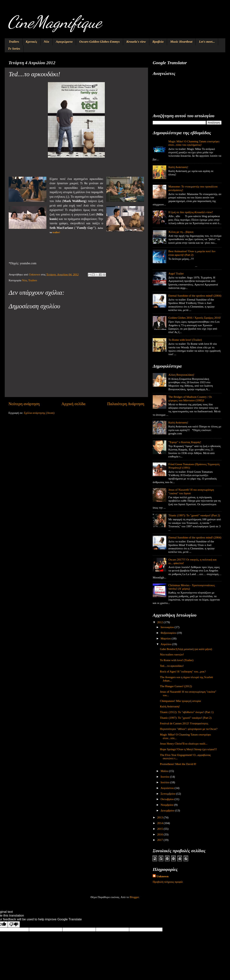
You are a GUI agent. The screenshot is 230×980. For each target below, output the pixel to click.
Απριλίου (166, 644)
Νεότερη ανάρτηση (24, 404)
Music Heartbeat (181, 42)
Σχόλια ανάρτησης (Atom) (39, 413)
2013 (160, 817)
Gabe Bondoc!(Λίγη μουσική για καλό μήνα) (186, 649)
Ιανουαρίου (168, 627)
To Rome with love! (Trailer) (185, 340)
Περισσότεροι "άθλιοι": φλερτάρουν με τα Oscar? (189, 729)
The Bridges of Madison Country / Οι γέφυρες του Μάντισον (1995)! (190, 398)
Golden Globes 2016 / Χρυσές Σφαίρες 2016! (195, 318)
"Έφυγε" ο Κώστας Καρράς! (185, 442)
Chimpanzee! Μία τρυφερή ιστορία (180, 701)
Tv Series (14, 49)
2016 (160, 834)
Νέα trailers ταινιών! (172, 654)
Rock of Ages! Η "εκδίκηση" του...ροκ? (183, 671)
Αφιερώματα (64, 42)
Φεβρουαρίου (169, 633)
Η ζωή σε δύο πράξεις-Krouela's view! (191, 212)
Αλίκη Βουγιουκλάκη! (181, 375)
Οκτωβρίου (168, 799)
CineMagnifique (54, 22)
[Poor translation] (14, 924)
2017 (160, 840)
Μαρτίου (166, 638)
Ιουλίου (165, 782)
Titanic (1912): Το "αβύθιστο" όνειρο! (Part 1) (187, 712)
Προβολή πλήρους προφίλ (168, 882)
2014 (160, 823)
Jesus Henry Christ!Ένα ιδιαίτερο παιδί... (184, 744)
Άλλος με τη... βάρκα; (181, 232)
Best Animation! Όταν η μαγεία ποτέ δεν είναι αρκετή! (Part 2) (192, 253)
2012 (160, 622)
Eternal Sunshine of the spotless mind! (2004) (195, 296)
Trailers (14, 42)
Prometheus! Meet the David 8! (178, 764)
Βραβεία (158, 42)
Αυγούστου (168, 788)
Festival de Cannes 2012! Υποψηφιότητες (184, 723)
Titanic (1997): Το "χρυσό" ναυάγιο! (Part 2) (194, 515)
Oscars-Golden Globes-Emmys (99, 42)
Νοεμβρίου (167, 805)
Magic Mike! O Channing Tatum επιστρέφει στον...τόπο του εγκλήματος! (194, 143)
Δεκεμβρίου (168, 810)
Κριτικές (31, 42)
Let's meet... (207, 42)
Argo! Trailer (176, 273)
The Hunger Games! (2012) (176, 686)
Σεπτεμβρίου (168, 794)
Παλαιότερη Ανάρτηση (126, 404)
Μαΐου (165, 771)
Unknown (163, 876)
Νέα (46, 42)
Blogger (134, 897)
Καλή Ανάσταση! (178, 167)
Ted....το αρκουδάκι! (172, 666)
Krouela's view (136, 42)
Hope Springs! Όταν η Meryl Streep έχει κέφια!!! (188, 749)
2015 (160, 829)
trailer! (56, 232)
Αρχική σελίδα (73, 404)
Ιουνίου (165, 777)
